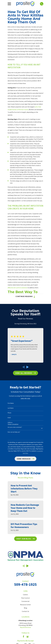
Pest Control (25, 598)
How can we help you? (14, 432)
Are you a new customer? (15, 427)
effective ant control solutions (18, 288)
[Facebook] (23, 637)
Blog (25, 608)
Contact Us (25, 611)
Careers (25, 595)
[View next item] (28, 367)
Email (9, 418)
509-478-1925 (25, 585)
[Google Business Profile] (28, 637)
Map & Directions (25, 628)
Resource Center (25, 605)
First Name (11, 403)
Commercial (25, 601)
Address (10, 423)
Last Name (11, 408)
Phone (9, 413)
